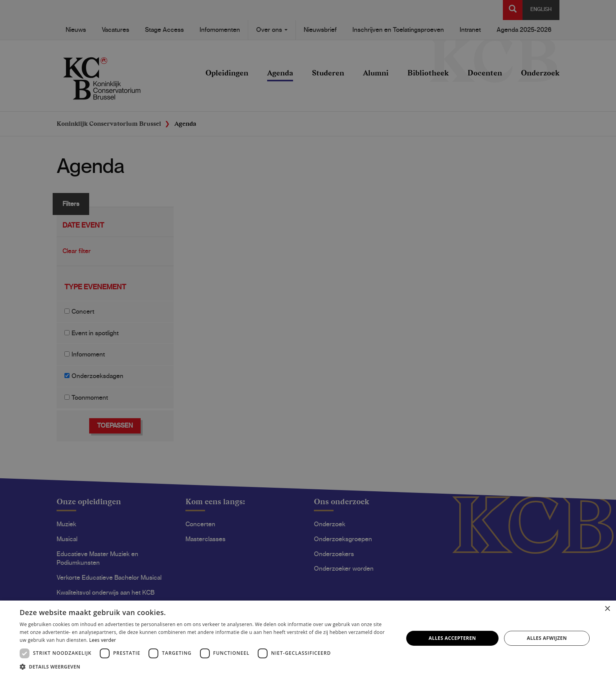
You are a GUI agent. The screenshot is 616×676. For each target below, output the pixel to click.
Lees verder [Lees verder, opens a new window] (103, 640)
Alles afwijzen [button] (547, 638)
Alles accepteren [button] (452, 638)
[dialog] (308, 338)
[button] (206, 666)
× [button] (607, 609)
